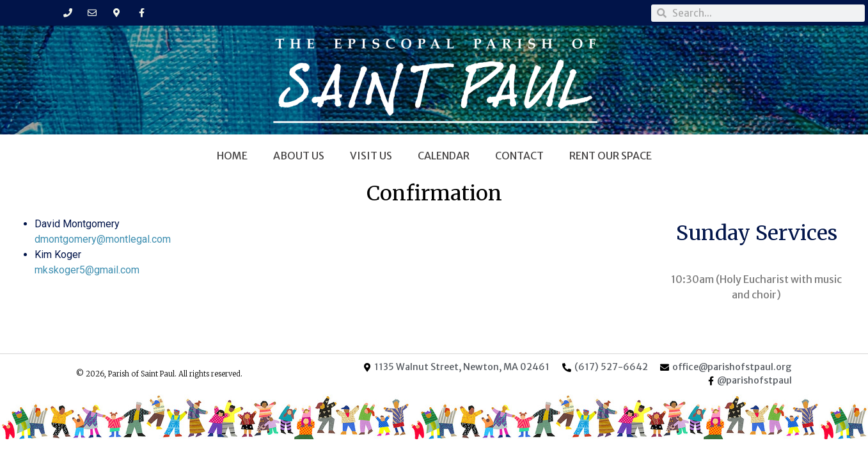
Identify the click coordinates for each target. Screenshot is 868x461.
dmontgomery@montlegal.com (103, 239)
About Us (299, 156)
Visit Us (371, 156)
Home (232, 156)
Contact (519, 156)
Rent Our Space (611, 156)
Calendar (444, 156)
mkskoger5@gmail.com (87, 270)
